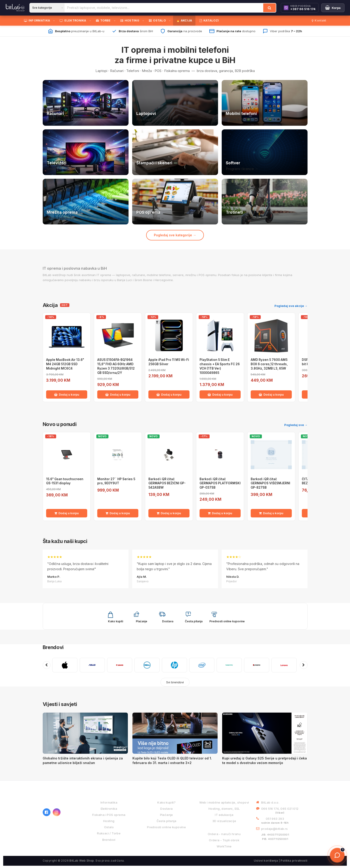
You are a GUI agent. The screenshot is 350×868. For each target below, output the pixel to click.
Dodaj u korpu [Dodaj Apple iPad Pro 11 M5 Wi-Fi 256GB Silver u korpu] (169, 394)
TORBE (103, 20)
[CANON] (120, 665)
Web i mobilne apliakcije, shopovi (224, 802)
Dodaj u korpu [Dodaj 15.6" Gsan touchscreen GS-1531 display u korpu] (67, 513)
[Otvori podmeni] (55, 21)
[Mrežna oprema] (86, 202)
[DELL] (147, 665)
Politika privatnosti (294, 861)
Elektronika (109, 809)
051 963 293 (275, 819)
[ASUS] (92, 665)
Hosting (109, 821)
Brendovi (53, 647)
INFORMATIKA (37, 20)
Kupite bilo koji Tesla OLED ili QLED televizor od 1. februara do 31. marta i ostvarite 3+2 (172, 760)
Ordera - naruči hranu (224, 834)
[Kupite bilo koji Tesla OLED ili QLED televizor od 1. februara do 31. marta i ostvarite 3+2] (175, 733)
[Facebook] (47, 812)
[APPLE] (65, 665)
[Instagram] (57, 812)
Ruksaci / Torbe (109, 833)
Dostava (166, 809)
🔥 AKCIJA (184, 20)
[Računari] (86, 103)
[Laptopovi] (175, 103)
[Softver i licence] (265, 152)
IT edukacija (224, 815)
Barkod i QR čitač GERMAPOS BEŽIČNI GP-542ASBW (167, 483)
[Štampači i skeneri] (175, 152)
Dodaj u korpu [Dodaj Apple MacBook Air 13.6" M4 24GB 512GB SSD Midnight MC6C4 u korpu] (67, 394)
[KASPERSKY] (229, 665)
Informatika (109, 802)
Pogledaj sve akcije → (291, 306)
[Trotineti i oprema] (265, 202)
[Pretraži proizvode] (164, 8)
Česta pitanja (167, 821)
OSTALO (157, 20)
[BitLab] (15, 8)
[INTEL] (202, 665)
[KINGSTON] (257, 665)
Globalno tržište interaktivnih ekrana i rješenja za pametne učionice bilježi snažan (83, 760)
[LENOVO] (284, 665)
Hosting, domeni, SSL (224, 809)
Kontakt (319, 20)
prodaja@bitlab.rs (275, 829)
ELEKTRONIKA (73, 20)
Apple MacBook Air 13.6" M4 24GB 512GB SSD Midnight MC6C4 (65, 364)
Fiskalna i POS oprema (109, 815)
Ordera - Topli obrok (224, 840)
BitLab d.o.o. (270, 802)
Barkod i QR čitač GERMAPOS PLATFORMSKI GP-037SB (220, 483)
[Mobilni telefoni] (265, 103)
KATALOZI (209, 20)
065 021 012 (289, 809)
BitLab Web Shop (82, 861)
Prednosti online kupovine (166, 827)
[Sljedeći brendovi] (304, 665)
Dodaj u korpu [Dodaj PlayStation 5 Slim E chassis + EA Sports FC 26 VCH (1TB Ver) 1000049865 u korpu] (220, 394)
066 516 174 (270, 809)
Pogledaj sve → (296, 425)
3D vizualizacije (224, 821)
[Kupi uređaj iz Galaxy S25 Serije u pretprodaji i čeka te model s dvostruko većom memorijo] (265, 733)
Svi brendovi (175, 682)
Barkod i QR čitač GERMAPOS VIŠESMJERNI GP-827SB (270, 483)
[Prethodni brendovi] (47, 665)
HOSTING (130, 20)
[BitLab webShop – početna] (60, 799)
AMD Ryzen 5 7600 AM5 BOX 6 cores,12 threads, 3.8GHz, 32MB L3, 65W (269, 364)
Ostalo (109, 827)
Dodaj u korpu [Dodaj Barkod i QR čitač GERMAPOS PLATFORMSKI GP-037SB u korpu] (220, 513)
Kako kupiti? (166, 802)
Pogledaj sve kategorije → (175, 235)
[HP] (174, 665)
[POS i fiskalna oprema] (175, 202)
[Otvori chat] (337, 855)
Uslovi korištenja (266, 861)
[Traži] (270, 8)
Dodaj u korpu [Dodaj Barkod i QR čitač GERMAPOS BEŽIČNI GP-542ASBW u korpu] (169, 513)
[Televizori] (86, 152)
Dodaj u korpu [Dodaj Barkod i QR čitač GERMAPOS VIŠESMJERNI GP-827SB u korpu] (271, 513)
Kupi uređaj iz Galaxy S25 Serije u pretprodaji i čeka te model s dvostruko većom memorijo (264, 760)
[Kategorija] (47, 8)
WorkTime (224, 846)
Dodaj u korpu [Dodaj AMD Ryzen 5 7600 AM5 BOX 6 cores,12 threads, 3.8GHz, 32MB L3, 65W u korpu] (271, 394)
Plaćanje (167, 815)
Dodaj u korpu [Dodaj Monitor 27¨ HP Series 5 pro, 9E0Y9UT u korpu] (118, 513)
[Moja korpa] (333, 8)
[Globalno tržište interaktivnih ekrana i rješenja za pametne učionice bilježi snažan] (85, 733)
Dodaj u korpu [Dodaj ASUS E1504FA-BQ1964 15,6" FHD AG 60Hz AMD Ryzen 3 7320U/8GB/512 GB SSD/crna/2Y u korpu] (118, 394)
